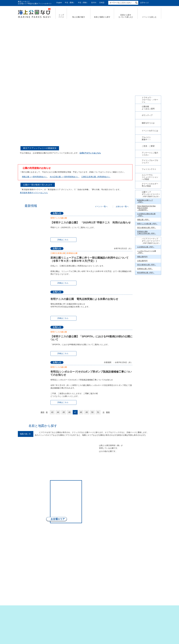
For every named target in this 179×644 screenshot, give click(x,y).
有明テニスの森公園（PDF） (147, 269)
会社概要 (32, 620)
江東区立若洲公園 (58, 253)
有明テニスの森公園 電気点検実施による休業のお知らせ (84, 299)
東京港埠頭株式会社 (73, 629)
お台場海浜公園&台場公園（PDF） (146, 260)
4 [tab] (89, 76)
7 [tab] (98, 76)
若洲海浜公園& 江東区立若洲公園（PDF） (147, 278)
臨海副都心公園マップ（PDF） (145, 247)
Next (161, 47)
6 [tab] (95, 76)
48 (81, 412)
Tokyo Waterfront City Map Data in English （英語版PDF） (146, 253)
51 (98, 412)
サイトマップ (47, 620)
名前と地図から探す (102, 17)
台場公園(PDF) (142, 306)
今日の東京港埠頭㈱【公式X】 (148, 135)
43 (52, 412)
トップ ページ (61, 16)
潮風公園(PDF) (142, 302)
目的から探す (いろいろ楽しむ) (126, 16)
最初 (42, 412)
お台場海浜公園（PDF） (146, 292)
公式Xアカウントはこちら (90, 153)
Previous (18, 47)
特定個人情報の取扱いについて (100, 620)
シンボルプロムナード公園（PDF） (147, 297)
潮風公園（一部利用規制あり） (35, 177)
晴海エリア (74, 462)
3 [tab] (87, 76)
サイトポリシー (125, 620)
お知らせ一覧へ (122, 206)
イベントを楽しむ (149, 17)
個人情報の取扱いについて (70, 620)
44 (58, 412)
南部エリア (69, 529)
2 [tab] (84, 76)
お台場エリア (58, 519)
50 (92, 412)
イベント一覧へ (101, 206)
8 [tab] (85, 143)
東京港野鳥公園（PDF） (146, 318)
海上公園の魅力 (79, 17)
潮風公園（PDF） (143, 265)
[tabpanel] (75, 112)
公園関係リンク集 (145, 620)
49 (87, 412)
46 (69, 412)
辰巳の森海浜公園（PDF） (147, 273)
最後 (108, 412)
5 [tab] (92, 76)
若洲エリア (105, 498)
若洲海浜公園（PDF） (145, 314)
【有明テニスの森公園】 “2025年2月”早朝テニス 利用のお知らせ (91, 222)
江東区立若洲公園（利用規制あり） (96, 177)
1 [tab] (81, 76)
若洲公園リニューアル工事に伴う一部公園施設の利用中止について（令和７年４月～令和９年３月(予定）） (89, 259)
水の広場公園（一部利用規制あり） (64, 177)
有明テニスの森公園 (59, 218)
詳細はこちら (63, 240)
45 (64, 412)
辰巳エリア (112, 464)
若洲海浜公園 (72, 253)
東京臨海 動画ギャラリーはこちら (34, 193)
